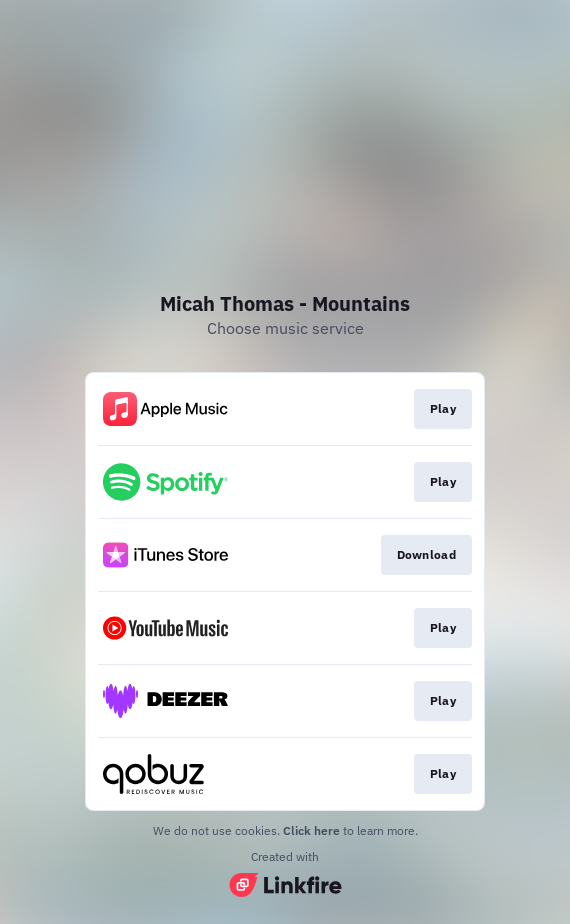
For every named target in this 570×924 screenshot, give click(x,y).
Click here (311, 830)
